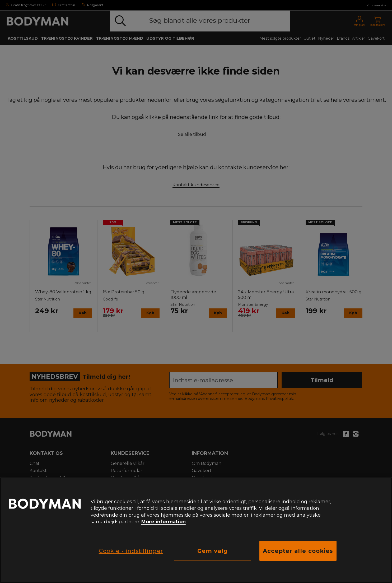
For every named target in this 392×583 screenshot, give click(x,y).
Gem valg (213, 551)
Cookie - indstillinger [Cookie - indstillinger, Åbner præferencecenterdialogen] (131, 551)
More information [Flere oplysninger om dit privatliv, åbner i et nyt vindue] (164, 522)
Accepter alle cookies (298, 551)
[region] (196, 530)
